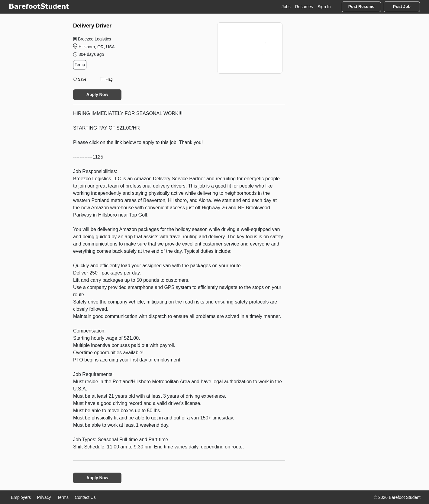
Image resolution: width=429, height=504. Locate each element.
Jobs (286, 7)
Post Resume (361, 6)
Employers (21, 497)
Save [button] (80, 79)
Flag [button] (106, 79)
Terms (63, 497)
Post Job (402, 6)
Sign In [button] (324, 7)
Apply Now (97, 95)
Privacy (44, 497)
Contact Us (85, 497)
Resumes (304, 7)
